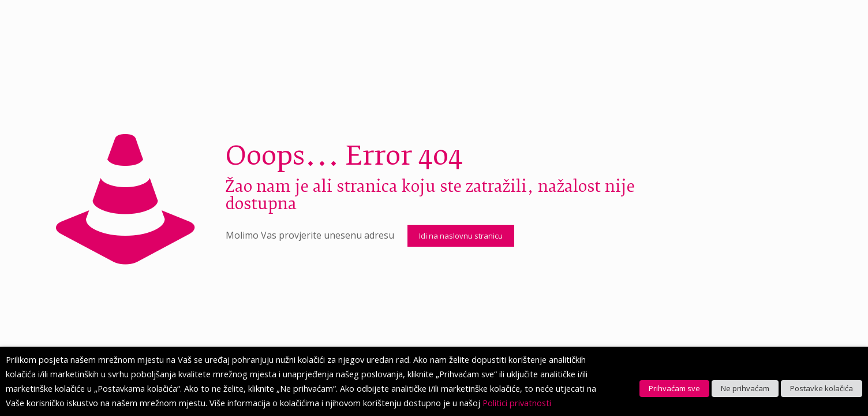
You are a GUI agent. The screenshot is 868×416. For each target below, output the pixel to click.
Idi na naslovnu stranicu (461, 236)
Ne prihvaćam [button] (745, 388)
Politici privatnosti (517, 403)
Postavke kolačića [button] (822, 388)
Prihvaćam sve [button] (674, 388)
